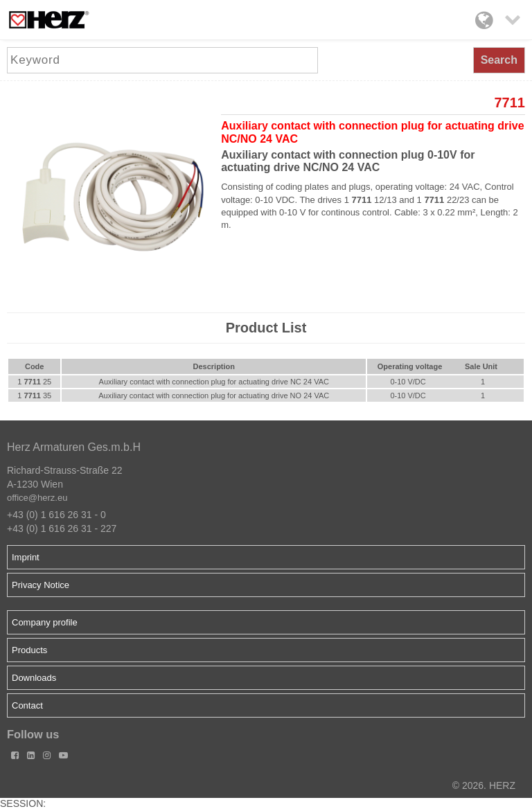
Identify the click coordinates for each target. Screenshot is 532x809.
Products (29, 650)
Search (499, 60)
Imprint (26, 557)
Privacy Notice (41, 585)
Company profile (45, 622)
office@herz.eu (37, 498)
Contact (27, 705)
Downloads (34, 678)
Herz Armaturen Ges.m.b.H (74, 447)
